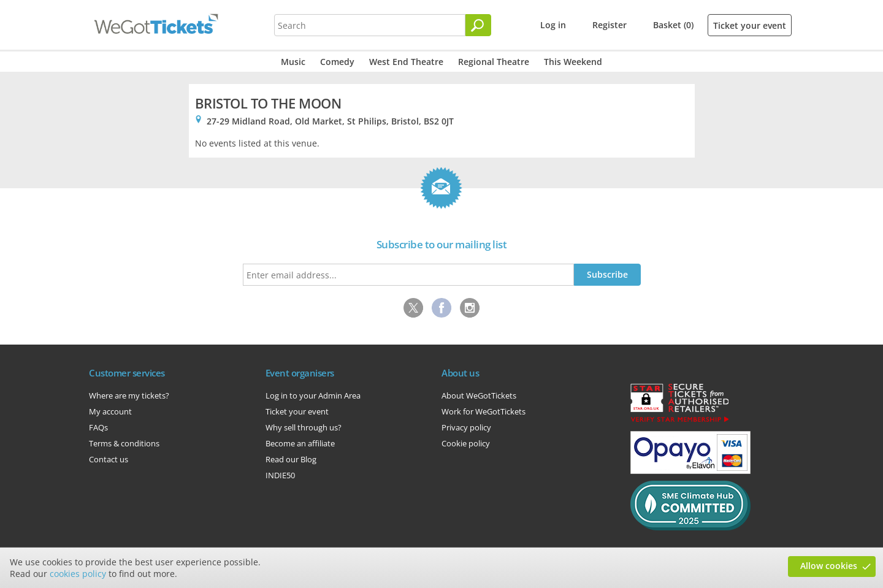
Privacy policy (466, 427)
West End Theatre (406, 62)
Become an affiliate (300, 443)
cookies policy (78, 574)
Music (293, 62)
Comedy (337, 62)
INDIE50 (280, 475)
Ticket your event (750, 25)
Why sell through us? (304, 427)
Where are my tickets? (129, 395)
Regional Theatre (494, 62)
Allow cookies (829, 566)
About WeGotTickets (479, 395)
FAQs (98, 427)
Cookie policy (466, 443)
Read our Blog (291, 459)
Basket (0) (673, 25)
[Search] (478, 25)
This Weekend (573, 62)
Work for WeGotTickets (484, 411)
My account (110, 411)
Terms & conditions (124, 443)
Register (610, 25)
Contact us (109, 459)
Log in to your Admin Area (313, 395)
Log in (553, 25)
